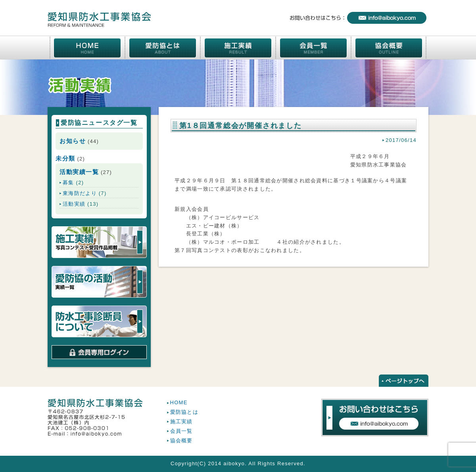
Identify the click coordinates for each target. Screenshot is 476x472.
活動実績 (74, 204)
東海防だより (80, 193)
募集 (68, 182)
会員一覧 (181, 431)
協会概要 (181, 440)
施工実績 (181, 421)
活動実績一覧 (79, 172)
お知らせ (73, 141)
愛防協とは (184, 412)
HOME (179, 402)
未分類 (65, 158)
